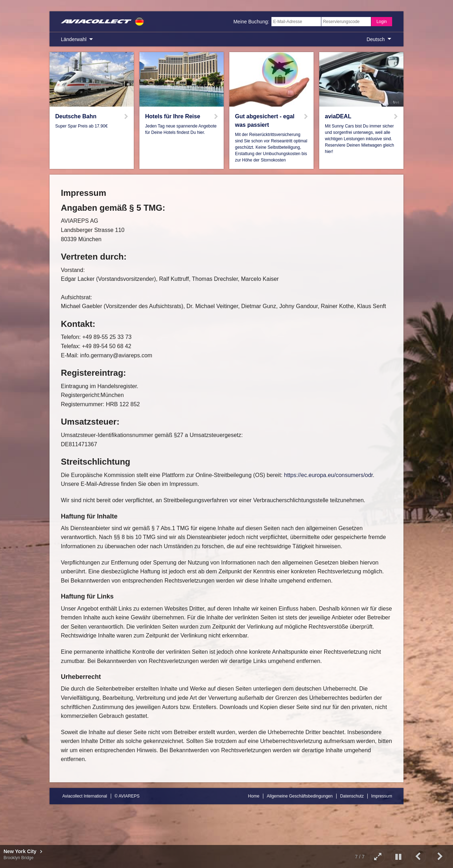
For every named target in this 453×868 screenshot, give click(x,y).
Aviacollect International (85, 796)
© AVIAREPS (127, 796)
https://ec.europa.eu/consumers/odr (329, 475)
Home (254, 796)
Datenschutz (352, 796)
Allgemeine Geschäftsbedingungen (300, 796)
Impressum (382, 796)
